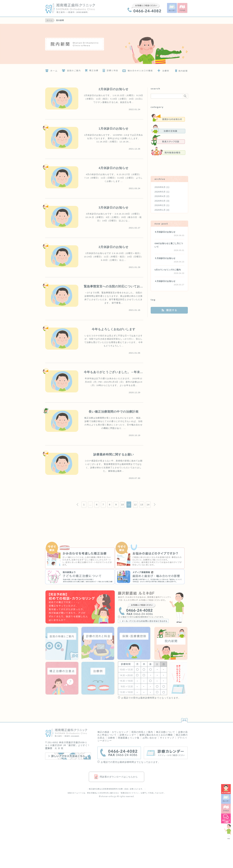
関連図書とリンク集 (129, 738)
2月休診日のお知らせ (114, 89)
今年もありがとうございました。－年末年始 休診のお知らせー (129, 372)
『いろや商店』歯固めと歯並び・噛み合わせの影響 (150, 577)
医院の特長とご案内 (142, 732)
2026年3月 (160, 201)
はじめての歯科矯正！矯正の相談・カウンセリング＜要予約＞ (80, 607)
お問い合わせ (150, 738)
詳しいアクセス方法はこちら (68, 756)
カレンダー (172, 8)
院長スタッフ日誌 (168, 140)
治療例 (163, 70)
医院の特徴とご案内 (71, 70)
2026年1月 (160, 210)
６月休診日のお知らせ (165, 232)
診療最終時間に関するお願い (114, 454)
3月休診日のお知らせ (114, 208)
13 (142, 505)
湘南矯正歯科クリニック (76, 8)
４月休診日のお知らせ (165, 281)
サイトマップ (167, 738)
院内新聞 (116, 44)
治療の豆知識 (168, 129)
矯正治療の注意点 (62, 678)
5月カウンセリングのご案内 (168, 270)
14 (148, 505)
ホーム (51, 70)
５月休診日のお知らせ (165, 258)
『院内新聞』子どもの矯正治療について (80, 577)
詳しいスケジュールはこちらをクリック (178, 679)
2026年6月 (160, 187)
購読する (169, 310)
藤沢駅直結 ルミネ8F (153, 607)
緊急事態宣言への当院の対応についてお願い (115, 286)
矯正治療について (91, 70)
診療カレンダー (128, 735)
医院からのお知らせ (168, 118)
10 (123, 505)
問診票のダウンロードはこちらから (119, 777)
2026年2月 (160, 205)
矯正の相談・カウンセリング (113, 732)
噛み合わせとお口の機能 (138, 70)
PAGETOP (184, 719)
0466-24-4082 (144, 7)
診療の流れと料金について (110, 70)
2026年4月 (160, 196)
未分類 (168, 163)
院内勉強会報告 (168, 152)
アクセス (183, 8)
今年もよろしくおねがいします (114, 329)
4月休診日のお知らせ (114, 168)
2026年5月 (160, 192)
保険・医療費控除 (134, 643)
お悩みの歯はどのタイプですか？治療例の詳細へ (150, 556)
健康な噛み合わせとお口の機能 (156, 735)
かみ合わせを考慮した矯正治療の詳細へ (80, 556)
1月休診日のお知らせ (114, 129)
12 (135, 505)
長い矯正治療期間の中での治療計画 (114, 412)
